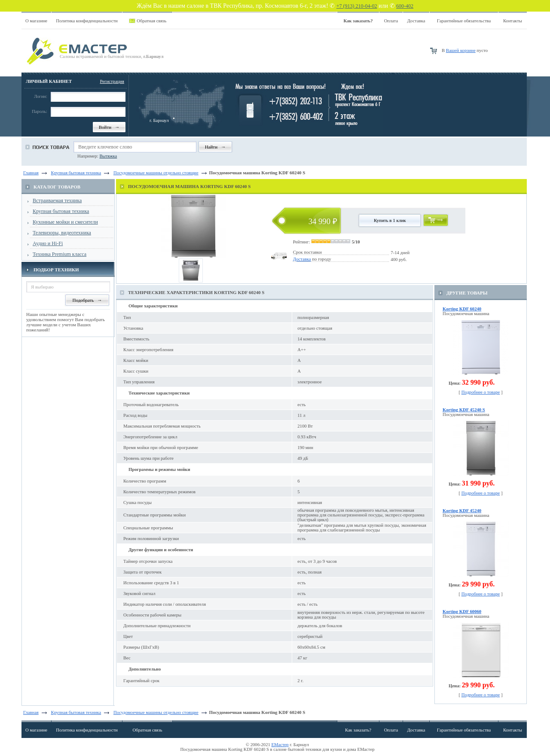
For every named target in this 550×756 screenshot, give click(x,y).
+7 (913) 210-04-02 (357, 6)
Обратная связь (151, 21)
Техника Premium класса (60, 254)
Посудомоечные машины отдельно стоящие (156, 712)
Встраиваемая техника (57, 200)
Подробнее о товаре (481, 392)
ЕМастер (280, 745)
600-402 (405, 6)
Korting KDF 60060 (462, 612)
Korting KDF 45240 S (464, 410)
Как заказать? (358, 730)
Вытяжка (108, 156)
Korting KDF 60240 (462, 309)
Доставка (416, 21)
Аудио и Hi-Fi (48, 243)
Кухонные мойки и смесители (65, 222)
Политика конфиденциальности (87, 21)
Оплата (391, 21)
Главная (31, 173)
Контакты (513, 21)
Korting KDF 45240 (462, 511)
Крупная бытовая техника (61, 211)
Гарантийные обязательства (464, 21)
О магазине (36, 21)
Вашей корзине (461, 50)
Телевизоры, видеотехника (62, 233)
